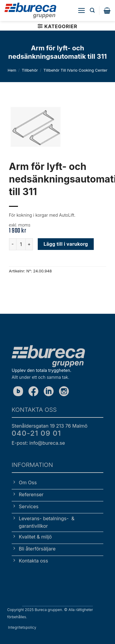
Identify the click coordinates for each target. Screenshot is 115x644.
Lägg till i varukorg (66, 244)
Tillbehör (30, 70)
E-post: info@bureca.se (38, 443)
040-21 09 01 (36, 433)
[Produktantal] (21, 244)
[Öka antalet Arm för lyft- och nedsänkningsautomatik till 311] (29, 244)
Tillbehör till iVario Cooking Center (75, 70)
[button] (82, 10)
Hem (12, 70)
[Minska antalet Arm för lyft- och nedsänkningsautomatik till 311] (13, 244)
